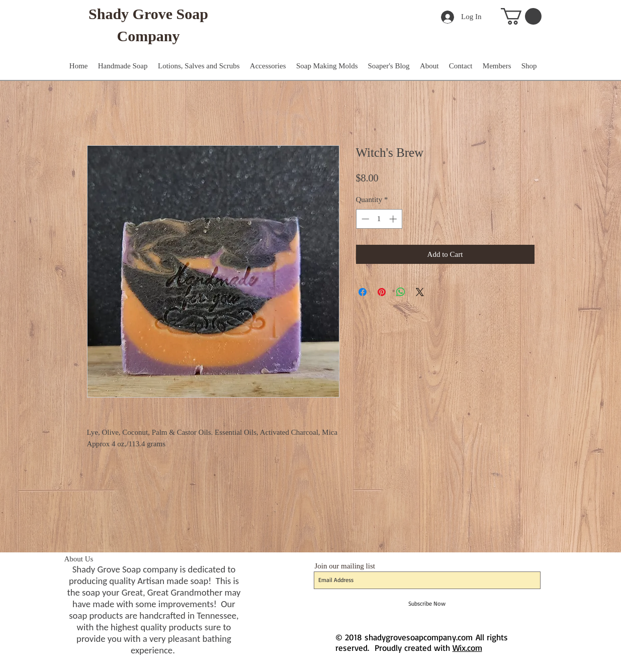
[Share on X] (420, 292)
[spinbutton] (379, 219)
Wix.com (467, 648)
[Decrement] (364, 219)
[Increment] (394, 219)
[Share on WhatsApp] (401, 292)
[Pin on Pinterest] (382, 292)
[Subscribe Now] (427, 604)
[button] (521, 16)
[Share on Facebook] (363, 292)
